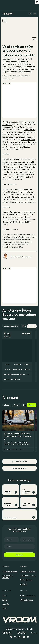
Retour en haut (20, 468)
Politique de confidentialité (7, 633)
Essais (5, 608)
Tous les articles (19, 462)
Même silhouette (11, 326)
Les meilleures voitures (8, 577)
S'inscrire (19, 555)
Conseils (6, 604)
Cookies (34, 633)
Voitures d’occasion (28, 576)
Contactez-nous (27, 600)
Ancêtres (24, 584)
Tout (4, 596)
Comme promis (30, 129)
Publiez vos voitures (28, 596)
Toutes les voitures (10, 572)
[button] (17, 335)
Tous (32, 326)
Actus (16, 405)
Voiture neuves (26, 580)
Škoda (7, 334)
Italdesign (15, 450)
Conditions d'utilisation (22, 633)
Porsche (23, 450)
